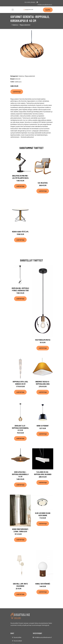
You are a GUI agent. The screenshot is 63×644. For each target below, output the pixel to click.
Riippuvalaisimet (25, 25)
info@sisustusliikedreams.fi (45, 5)
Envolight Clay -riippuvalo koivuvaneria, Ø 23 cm (20, 428)
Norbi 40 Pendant (43, 426)
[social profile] (37, 2)
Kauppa (48, 10)
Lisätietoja (17, 92)
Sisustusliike (17, 637)
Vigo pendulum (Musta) (43, 340)
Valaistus (15, 25)
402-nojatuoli (43, 183)
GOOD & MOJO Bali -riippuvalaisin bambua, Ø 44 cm (20, 474)
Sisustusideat (18, 641)
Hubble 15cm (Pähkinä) (43, 584)
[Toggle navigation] (13, 10)
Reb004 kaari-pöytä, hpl (20, 232)
